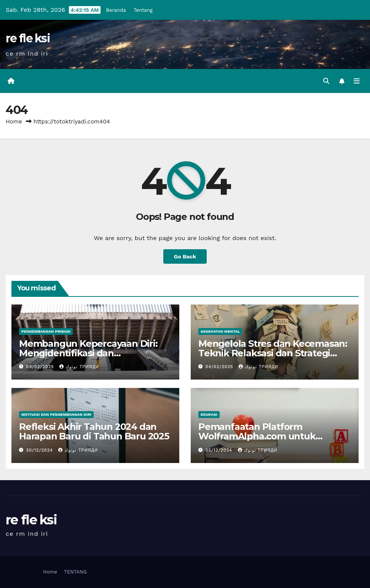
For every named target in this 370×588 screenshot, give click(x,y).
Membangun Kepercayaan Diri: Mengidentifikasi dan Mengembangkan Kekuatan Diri (91, 353)
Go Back (185, 256)
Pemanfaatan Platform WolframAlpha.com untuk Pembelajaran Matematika (258, 436)
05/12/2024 (220, 450)
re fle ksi (28, 38)
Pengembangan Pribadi (46, 331)
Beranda (116, 10)
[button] (326, 81)
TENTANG (75, 572)
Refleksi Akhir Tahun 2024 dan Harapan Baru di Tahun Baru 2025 (94, 431)
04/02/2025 (41, 367)
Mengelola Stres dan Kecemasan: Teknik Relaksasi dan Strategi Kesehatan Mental (273, 353)
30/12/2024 (41, 450)
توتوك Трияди (79, 367)
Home (14, 122)
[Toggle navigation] (357, 81)
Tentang (143, 10)
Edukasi (209, 414)
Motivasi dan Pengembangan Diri (56, 414)
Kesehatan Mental (220, 331)
